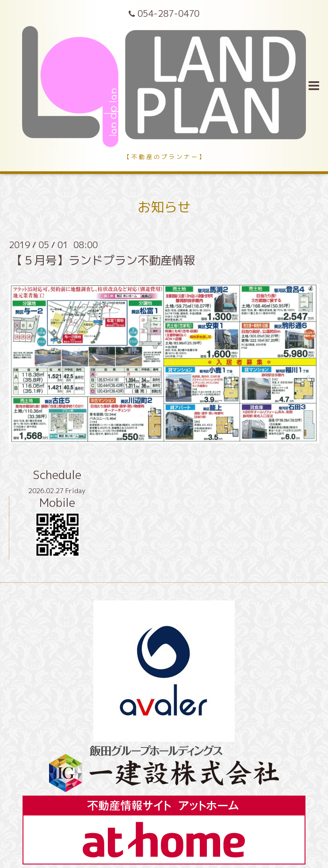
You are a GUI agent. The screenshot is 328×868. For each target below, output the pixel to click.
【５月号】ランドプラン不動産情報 (103, 260)
